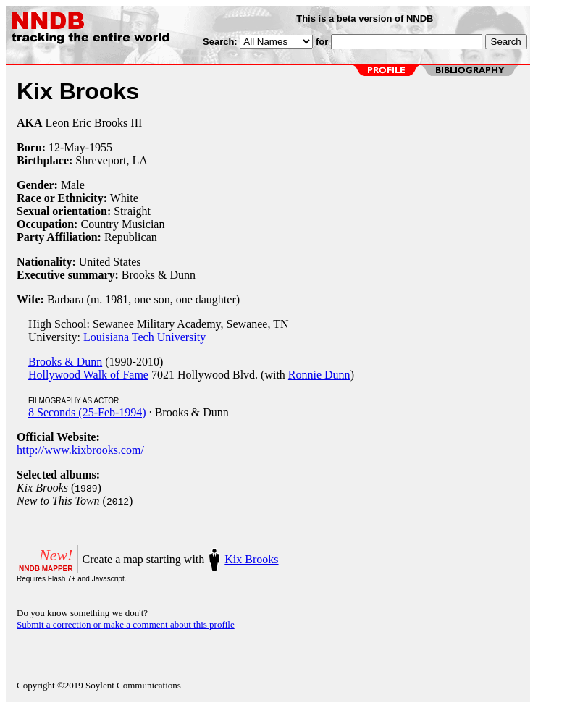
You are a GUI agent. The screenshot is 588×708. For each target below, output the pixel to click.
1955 (101, 147)
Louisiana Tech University (144, 337)
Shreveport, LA (112, 160)
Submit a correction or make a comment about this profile (126, 624)
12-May (67, 147)
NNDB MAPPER (46, 569)
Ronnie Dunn (319, 375)
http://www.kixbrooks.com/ (80, 450)
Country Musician (122, 224)
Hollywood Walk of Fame (88, 375)
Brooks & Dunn (65, 362)
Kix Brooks (251, 559)
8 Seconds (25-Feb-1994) (87, 412)
